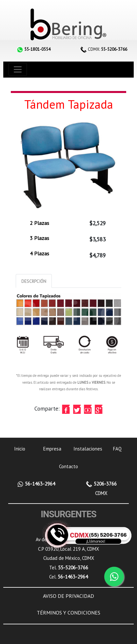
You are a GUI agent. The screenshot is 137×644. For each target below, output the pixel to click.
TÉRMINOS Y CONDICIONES (68, 613)
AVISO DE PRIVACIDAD (68, 596)
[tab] (34, 281)
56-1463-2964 (39, 484)
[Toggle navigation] (18, 69)
